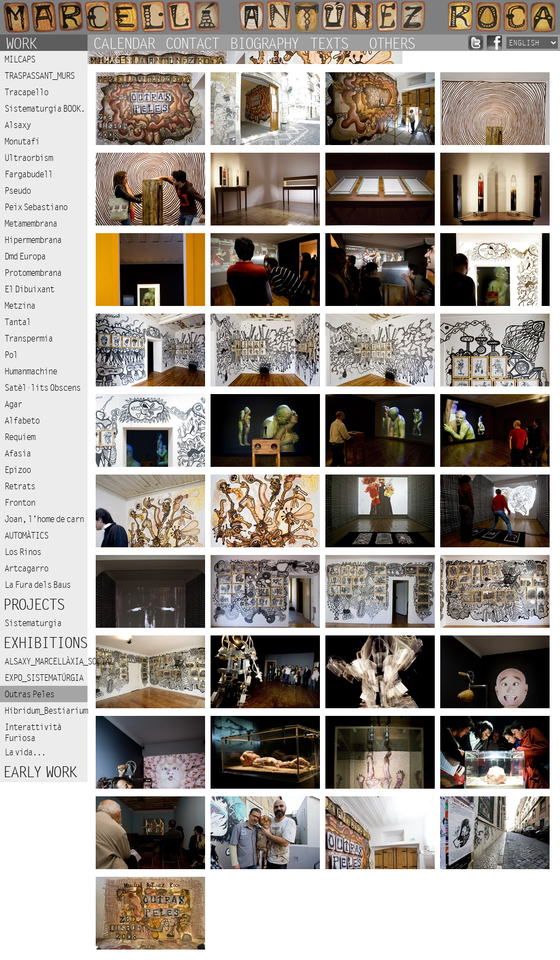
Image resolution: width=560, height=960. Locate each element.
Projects (33, 605)
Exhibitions (45, 643)
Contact (192, 43)
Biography (264, 43)
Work (21, 43)
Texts (329, 43)
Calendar (124, 43)
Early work (39, 773)
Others (392, 43)
